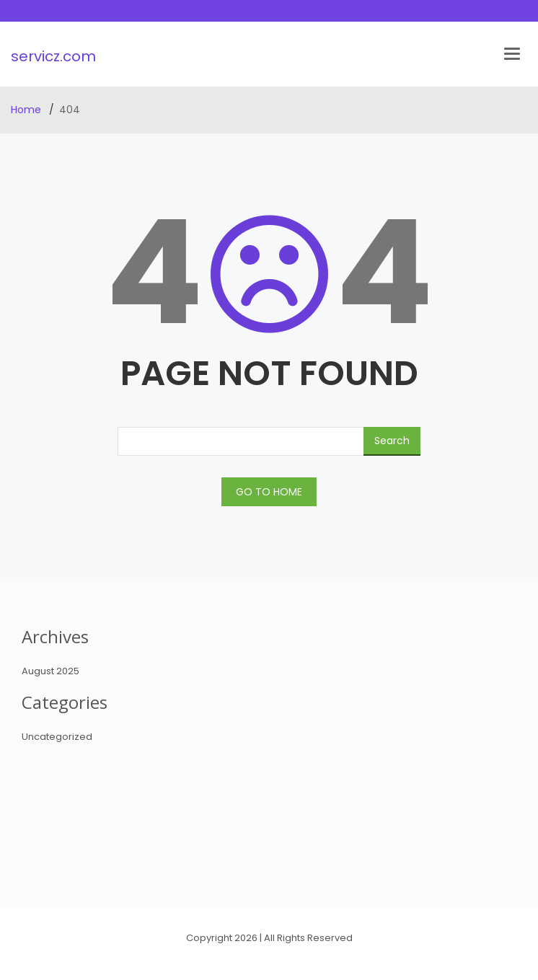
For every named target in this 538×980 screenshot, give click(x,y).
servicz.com (53, 56)
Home (27, 110)
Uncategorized (57, 737)
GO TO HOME (269, 492)
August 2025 (50, 671)
